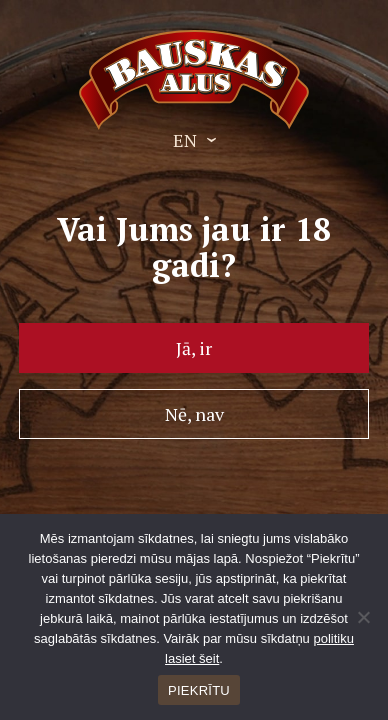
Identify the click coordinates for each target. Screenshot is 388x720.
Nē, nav (194, 414)
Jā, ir (194, 348)
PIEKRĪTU (199, 690)
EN (185, 140)
